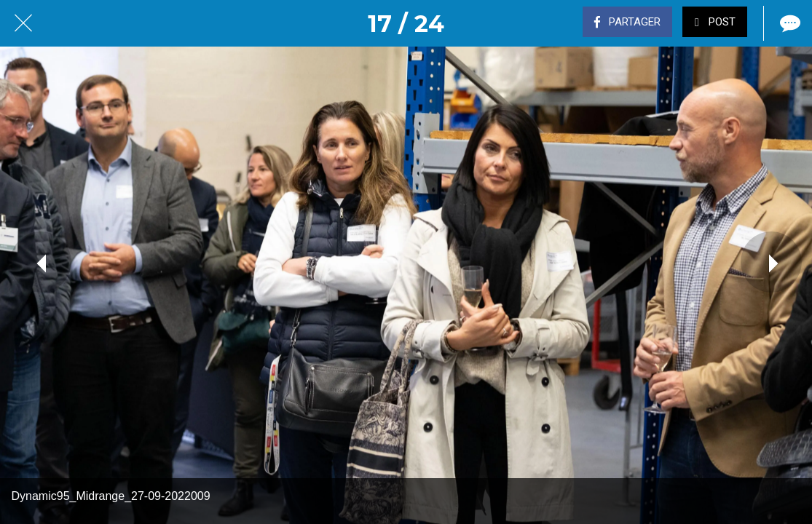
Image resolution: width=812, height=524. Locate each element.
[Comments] (789, 23)
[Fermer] (23, 23)
